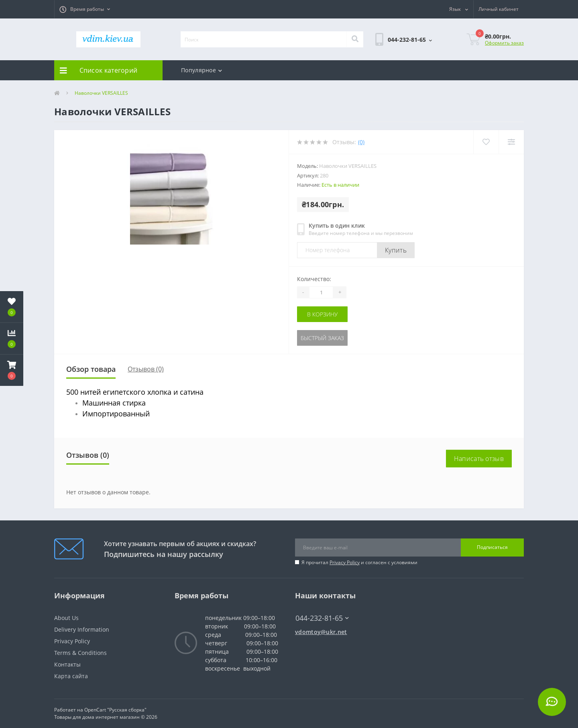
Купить (396, 250)
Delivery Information (82, 629)
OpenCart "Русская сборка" (115, 710)
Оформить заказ (504, 43)
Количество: (314, 279)
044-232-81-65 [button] (322, 618)
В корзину (322, 314)
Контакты (67, 664)
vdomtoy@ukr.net (321, 632)
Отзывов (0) (146, 369)
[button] (85, 9)
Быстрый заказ (322, 338)
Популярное (201, 70)
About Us (66, 618)
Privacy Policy (345, 562)
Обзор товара (91, 369)
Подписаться (492, 547)
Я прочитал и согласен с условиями (359, 562)
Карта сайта (71, 676)
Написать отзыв (479, 459)
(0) (361, 142)
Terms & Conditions (80, 653)
